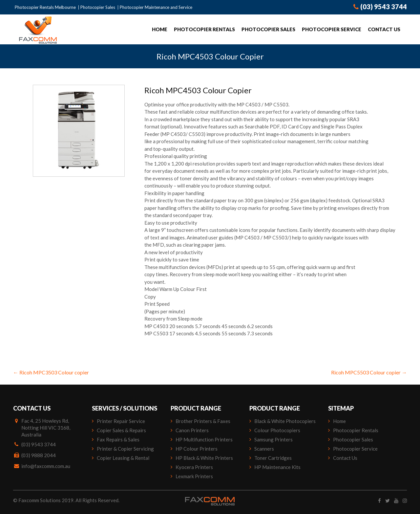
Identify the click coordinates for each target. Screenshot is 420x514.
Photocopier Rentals (204, 29)
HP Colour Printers (197, 449)
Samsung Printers (273, 439)
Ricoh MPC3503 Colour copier (51, 372)
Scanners (264, 449)
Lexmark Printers (194, 476)
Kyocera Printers (194, 467)
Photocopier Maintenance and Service (156, 7)
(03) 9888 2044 (39, 455)
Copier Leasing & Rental (123, 458)
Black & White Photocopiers (285, 421)
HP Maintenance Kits (277, 467)
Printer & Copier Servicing (125, 449)
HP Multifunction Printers (204, 439)
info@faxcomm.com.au (46, 466)
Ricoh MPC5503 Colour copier (369, 372)
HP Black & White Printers (204, 458)
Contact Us (384, 29)
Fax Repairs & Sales (118, 439)
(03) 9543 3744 (380, 7)
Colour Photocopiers (277, 430)
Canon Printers (192, 430)
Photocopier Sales (98, 7)
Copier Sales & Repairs (121, 430)
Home (160, 29)
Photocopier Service (332, 29)
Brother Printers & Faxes (203, 421)
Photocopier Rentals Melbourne (45, 7)
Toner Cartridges (273, 458)
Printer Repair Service (121, 421)
